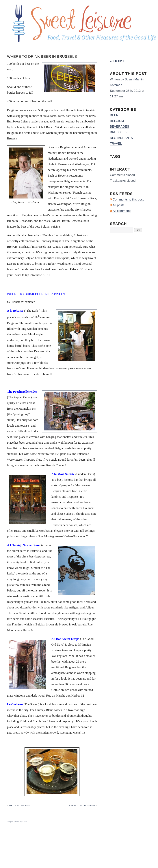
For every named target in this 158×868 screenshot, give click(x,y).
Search (118, 224)
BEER (114, 115)
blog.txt (10, 822)
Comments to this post (128, 199)
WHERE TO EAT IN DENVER (82, 806)
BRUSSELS (118, 132)
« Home (118, 61)
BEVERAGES (119, 127)
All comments (122, 211)
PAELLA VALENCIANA (19, 806)
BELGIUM (117, 121)
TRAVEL (116, 144)
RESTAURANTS (121, 138)
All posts (118, 205)
